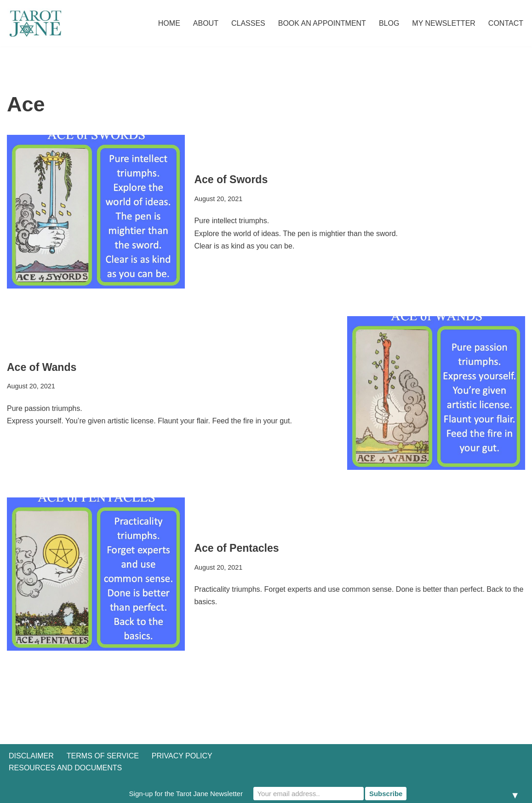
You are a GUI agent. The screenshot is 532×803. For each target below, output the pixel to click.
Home (169, 23)
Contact (506, 23)
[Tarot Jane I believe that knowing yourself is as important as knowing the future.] (34, 23)
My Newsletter (444, 23)
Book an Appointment (322, 23)
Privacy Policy (182, 756)
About (206, 23)
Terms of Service (103, 756)
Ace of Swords (231, 179)
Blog (389, 23)
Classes (248, 23)
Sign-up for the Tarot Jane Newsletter (186, 794)
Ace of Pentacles (236, 548)
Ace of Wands (42, 367)
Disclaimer (31, 756)
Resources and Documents (65, 768)
